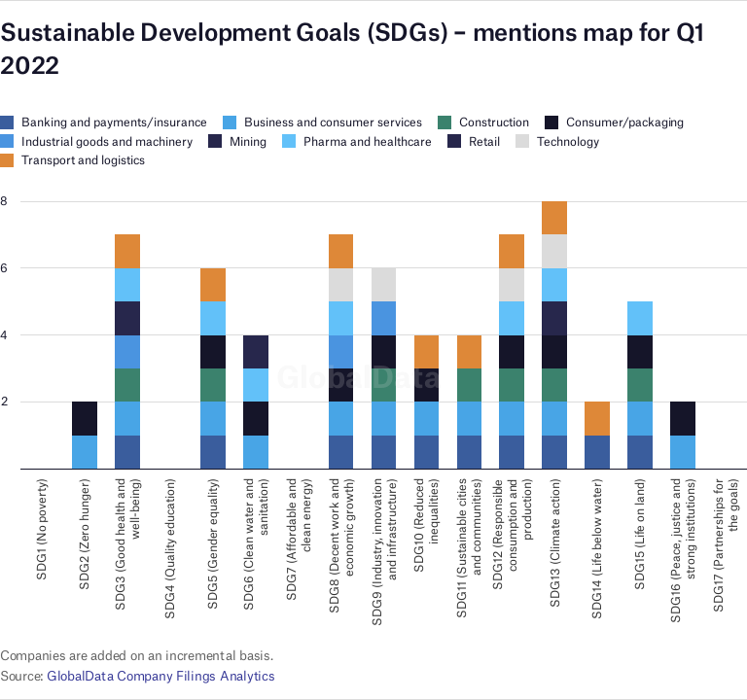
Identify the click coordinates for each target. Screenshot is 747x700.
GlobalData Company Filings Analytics (161, 676)
